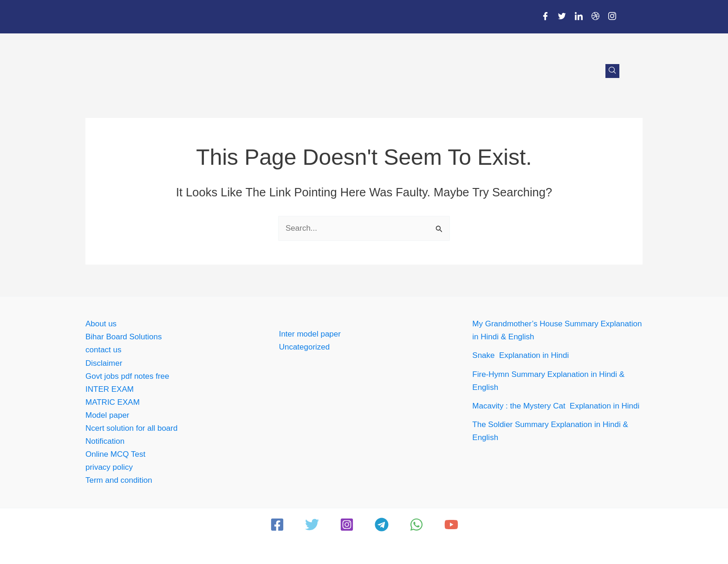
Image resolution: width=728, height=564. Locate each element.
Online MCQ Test (115, 454)
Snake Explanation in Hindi (520, 355)
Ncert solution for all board (131, 428)
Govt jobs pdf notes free (127, 376)
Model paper (107, 415)
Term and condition (119, 480)
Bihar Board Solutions (123, 337)
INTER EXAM (110, 389)
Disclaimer (104, 363)
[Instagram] (612, 17)
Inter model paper (310, 334)
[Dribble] (595, 17)
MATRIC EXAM (113, 402)
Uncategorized (305, 347)
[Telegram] (382, 525)
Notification (105, 441)
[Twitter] (562, 17)
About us (101, 324)
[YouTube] (451, 525)
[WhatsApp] (416, 525)
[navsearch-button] (612, 71)
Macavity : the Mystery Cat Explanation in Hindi (557, 406)
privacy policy (109, 467)
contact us (104, 350)
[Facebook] (545, 17)
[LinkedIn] (578, 17)
